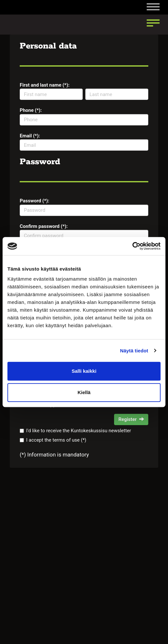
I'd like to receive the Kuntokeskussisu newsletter (79, 431)
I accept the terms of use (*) (56, 440)
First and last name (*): (45, 85)
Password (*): (35, 201)
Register (131, 419)
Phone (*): (31, 110)
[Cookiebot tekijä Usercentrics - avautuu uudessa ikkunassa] (132, 246)
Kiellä (84, 392)
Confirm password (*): (44, 226)
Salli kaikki (84, 371)
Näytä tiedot (134, 351)
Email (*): (30, 136)
